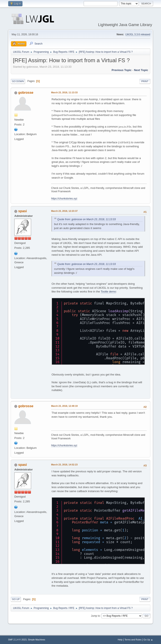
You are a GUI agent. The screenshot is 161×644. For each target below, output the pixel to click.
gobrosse (26, 93)
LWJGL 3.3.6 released (138, 34)
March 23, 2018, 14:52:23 (64, 465)
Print (145, 81)
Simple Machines (37, 640)
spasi (23, 211)
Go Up (16, 599)
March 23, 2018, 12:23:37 (64, 211)
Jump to (96, 616)
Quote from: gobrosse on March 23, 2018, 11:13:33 (86, 219)
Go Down (18, 81)
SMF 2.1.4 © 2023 (17, 640)
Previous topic (122, 70)
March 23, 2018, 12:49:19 (64, 406)
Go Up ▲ (148, 640)
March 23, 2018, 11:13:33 (64, 92)
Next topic (141, 70)
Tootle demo (108, 292)
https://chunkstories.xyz (64, 199)
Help (120, 640)
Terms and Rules (133, 640)
